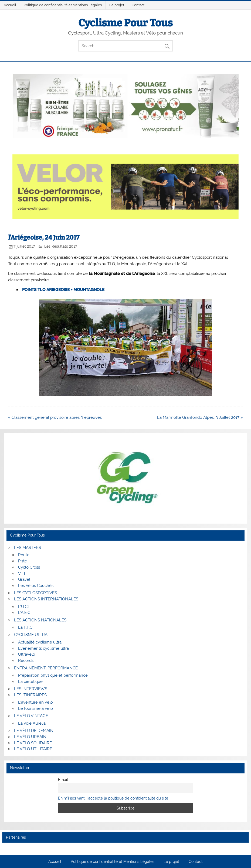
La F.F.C (25, 627)
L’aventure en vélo (35, 702)
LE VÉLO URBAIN (30, 737)
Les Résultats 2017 (61, 246)
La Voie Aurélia (32, 723)
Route (24, 555)
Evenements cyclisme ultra (43, 648)
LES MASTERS (28, 548)
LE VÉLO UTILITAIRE (33, 749)
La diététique (30, 682)
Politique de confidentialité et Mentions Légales (63, 5)
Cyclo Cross (29, 567)
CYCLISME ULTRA (31, 635)
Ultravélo (27, 654)
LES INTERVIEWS (31, 689)
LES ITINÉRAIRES (30, 695)
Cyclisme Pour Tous (125, 23)
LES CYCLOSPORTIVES (35, 593)
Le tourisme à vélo (35, 708)
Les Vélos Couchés (36, 586)
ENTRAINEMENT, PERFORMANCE (46, 668)
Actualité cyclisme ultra (40, 642)
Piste (23, 561)
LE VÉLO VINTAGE (31, 716)
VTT (22, 573)
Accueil (10, 5)
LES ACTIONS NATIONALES (40, 620)
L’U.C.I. (24, 607)
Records (26, 660)
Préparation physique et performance (53, 675)
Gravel (24, 579)
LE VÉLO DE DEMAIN (34, 731)
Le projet (117, 5)
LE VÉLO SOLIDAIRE (33, 743)
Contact (138, 5)
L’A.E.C (24, 613)
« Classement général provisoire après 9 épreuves (55, 417)
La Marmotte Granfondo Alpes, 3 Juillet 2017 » (200, 417)
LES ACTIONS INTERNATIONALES (46, 599)
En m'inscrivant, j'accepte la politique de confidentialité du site (113, 798)
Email (63, 780)
